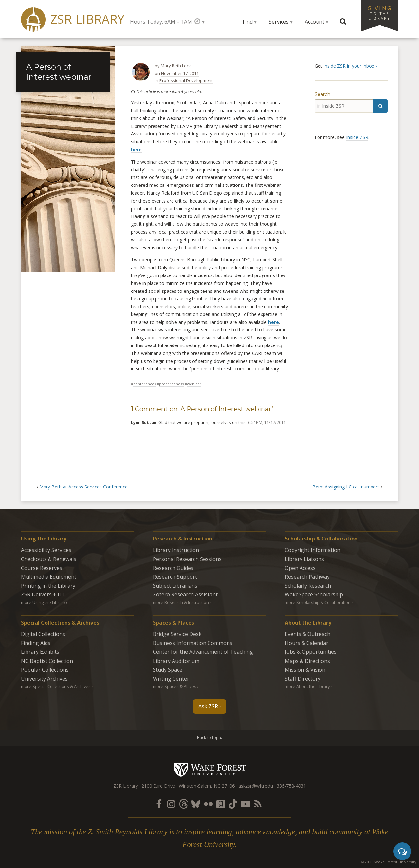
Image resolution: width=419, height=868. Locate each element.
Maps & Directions (307, 661)
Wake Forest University (210, 770)
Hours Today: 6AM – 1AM (161, 22)
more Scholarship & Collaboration (318, 602)
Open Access (300, 568)
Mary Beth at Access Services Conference (83, 487)
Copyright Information (313, 550)
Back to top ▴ (209, 737)
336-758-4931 (291, 786)
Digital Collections (43, 634)
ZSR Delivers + (43, 594)
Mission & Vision (305, 670)
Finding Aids (36, 643)
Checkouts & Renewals (49, 559)
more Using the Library (43, 602)
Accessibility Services (46, 550)
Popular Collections (45, 670)
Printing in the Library (48, 586)
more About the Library (307, 686)
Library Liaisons (304, 559)
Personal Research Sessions (187, 559)
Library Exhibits (40, 652)
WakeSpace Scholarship (314, 594)
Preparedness (171, 384)
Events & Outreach (308, 634)
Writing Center (171, 679)
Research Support (175, 577)
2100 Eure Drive (158, 786)
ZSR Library (88, 19)
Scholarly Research (308, 586)
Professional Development (186, 80)
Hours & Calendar (307, 643)
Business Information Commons (193, 643)
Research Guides (173, 568)
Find (248, 22)
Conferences (145, 384)
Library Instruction (176, 550)
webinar (194, 384)
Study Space (168, 670)
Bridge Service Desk (177, 634)
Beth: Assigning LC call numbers (346, 487)
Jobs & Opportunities (311, 652)
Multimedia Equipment (49, 577)
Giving (380, 12)
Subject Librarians (175, 586)
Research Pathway (307, 577)
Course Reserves (42, 568)
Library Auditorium (176, 661)
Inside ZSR (357, 137)
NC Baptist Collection (47, 661)
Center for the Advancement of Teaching (203, 652)
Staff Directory (303, 679)
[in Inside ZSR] (344, 106)
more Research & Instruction (181, 602)
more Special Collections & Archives (56, 686)
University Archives (44, 679)
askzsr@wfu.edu (256, 786)
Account (315, 22)
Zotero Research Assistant (185, 594)
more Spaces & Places (175, 686)
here (136, 149)
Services (279, 22)
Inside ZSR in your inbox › (350, 66)
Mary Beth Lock (176, 66)
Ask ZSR (208, 706)
